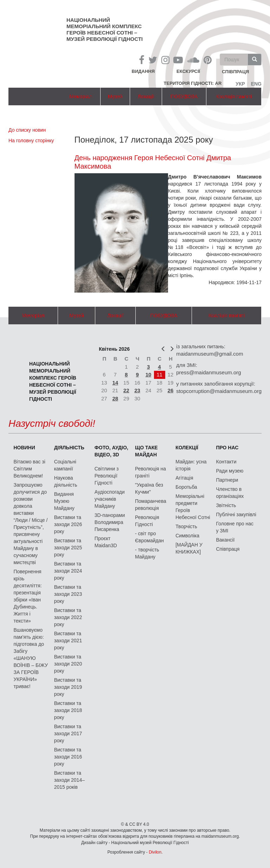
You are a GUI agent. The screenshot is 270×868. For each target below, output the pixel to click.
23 (137, 390)
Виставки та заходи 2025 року (68, 548)
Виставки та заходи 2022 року (68, 617)
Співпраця (228, 549)
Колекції (187, 448)
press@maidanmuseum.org (208, 372)
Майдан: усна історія (191, 465)
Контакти (226, 462)
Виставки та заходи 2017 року (68, 733)
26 (171, 390)
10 (149, 374)
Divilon (155, 852)
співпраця (235, 72)
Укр (240, 84)
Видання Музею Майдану (64, 501)
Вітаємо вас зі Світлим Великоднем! (29, 469)
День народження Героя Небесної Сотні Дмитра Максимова (153, 162)
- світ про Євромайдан (149, 537)
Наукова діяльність (66, 481)
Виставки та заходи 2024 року (68, 571)
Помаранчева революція (151, 505)
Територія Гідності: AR (193, 83)
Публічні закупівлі (236, 514)
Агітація (184, 478)
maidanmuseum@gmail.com (210, 354)
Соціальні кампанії (65, 465)
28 (115, 398)
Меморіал (81, 96)
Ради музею (230, 471)
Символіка (187, 536)
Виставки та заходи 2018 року (68, 710)
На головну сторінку (31, 140)
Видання (143, 71)
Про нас (227, 448)
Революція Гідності (147, 521)
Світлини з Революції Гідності (107, 476)
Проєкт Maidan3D (106, 542)
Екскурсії (188, 71)
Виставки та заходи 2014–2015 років (69, 780)
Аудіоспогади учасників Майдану (110, 499)
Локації (146, 96)
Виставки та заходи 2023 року (68, 594)
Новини (24, 448)
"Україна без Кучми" (149, 488)
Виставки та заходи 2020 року (68, 664)
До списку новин (27, 130)
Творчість (186, 526)
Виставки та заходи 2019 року (68, 687)
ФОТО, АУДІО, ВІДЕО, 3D (111, 451)
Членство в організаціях (230, 493)
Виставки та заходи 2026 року (68, 524)
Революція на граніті (150, 472)
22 (126, 390)
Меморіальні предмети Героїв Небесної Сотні (193, 507)
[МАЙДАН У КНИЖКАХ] (189, 548)
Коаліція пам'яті (234, 96)
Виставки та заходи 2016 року (68, 757)
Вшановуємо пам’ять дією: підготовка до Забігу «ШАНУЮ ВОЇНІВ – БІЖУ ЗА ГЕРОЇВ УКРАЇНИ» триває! (31, 658)
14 (115, 383)
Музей (115, 96)
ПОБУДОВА (184, 96)
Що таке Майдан (146, 451)
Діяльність (69, 448)
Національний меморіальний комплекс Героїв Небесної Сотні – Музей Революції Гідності (105, 29)
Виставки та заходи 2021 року (68, 641)
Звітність (226, 505)
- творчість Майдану (147, 553)
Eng (256, 84)
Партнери (227, 480)
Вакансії (225, 540)
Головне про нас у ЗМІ (235, 527)
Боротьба (186, 487)
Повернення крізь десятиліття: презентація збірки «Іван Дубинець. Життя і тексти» (27, 596)
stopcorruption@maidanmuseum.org (219, 391)
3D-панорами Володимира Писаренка (110, 522)
